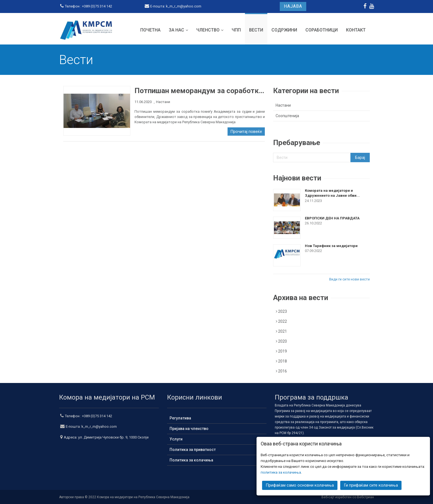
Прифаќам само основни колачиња (300, 485)
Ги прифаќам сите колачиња (371, 485)
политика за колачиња (281, 472)
